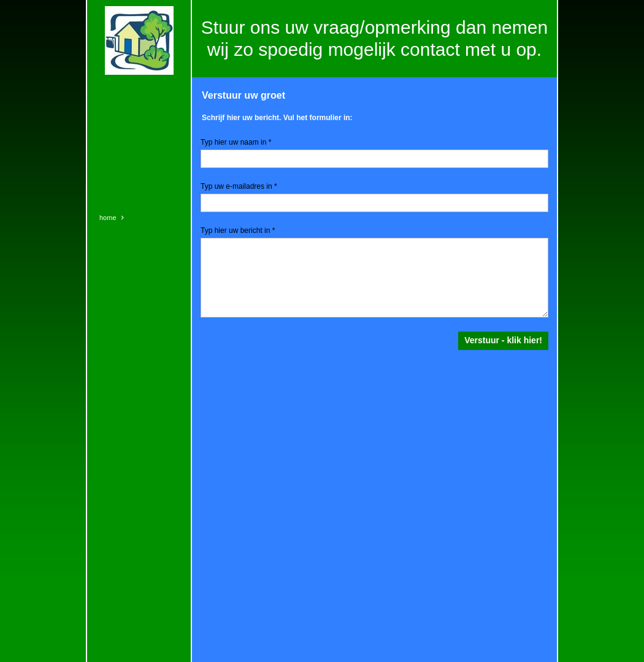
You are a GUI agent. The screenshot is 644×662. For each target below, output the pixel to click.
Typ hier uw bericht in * (238, 230)
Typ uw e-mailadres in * (239, 186)
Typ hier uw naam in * (236, 142)
